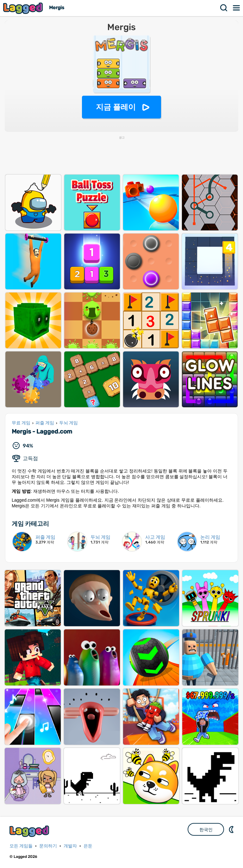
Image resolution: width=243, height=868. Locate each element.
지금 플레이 (116, 107)
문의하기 (48, 846)
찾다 (224, 8)
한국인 (206, 830)
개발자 (70, 846)
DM (232, 829)
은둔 (88, 846)
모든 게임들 (21, 846)
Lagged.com (30, 831)
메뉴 (237, 8)
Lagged (24, 8)
